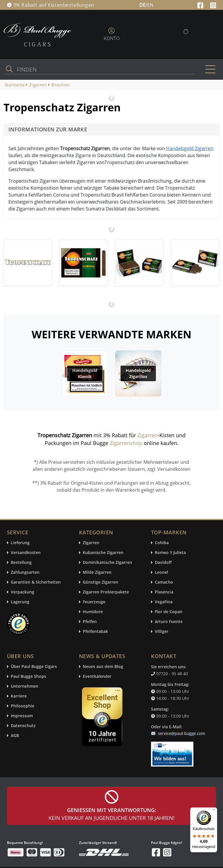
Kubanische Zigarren (103, 553)
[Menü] (214, 811)
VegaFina (164, 602)
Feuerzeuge (94, 602)
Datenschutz (23, 726)
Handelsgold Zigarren (190, 148)
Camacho (164, 582)
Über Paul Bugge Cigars (34, 667)
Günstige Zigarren (100, 582)
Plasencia (164, 592)
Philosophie (23, 706)
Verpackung (23, 592)
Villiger (162, 632)
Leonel (161, 572)
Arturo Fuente (169, 622)
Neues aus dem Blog (103, 667)
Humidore (93, 612)
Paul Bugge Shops (28, 677)
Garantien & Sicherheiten (36, 582)
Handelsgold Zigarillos (138, 373)
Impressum (22, 716)
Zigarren (148, 435)
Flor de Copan (169, 612)
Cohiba (162, 543)
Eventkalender (97, 677)
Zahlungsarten (25, 572)
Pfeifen (90, 622)
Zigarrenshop (126, 443)
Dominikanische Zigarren (107, 563)
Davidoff (163, 563)
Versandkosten (26, 553)
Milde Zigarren (97, 572)
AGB (15, 736)
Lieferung (20, 543)
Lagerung (20, 602)
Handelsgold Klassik (85, 373)
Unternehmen (25, 686)
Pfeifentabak (95, 632)
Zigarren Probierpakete (106, 592)
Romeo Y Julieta (170, 553)
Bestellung (21, 563)
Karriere (19, 696)
